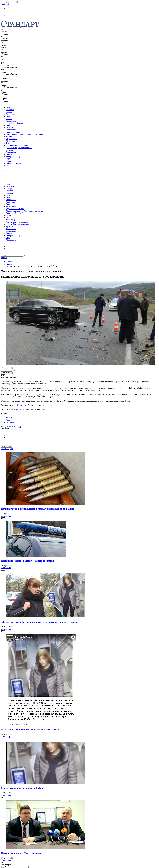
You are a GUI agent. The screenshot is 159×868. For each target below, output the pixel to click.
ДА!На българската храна (17, 145)
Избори (9, 112)
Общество (10, 114)
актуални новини (21, 409)
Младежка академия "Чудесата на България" (25, 134)
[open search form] (2, 104)
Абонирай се (6, 4)
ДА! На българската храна (17, 222)
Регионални (11, 130)
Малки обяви (11, 240)
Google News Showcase (26, 405)
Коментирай (7, 446)
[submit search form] (24, 256)
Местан (9, 418)
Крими (9, 154)
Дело (8, 420)
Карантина (10, 422)
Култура (9, 150)
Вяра (8, 159)
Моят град (10, 141)
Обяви (9, 161)
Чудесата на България (15, 123)
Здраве (9, 136)
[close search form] (2, 181)
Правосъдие (11, 152)
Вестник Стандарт (14, 132)
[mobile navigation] (2, 20)
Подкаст (9, 128)
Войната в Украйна (14, 163)
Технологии (11, 143)
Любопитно (11, 121)
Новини (9, 107)
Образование (11, 139)
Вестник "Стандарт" (15, 213)
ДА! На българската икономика (19, 148)
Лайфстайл (11, 202)
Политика (10, 110)
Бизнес (9, 119)
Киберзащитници (13, 157)
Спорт (9, 125)
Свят (8, 116)
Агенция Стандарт (14, 426)
